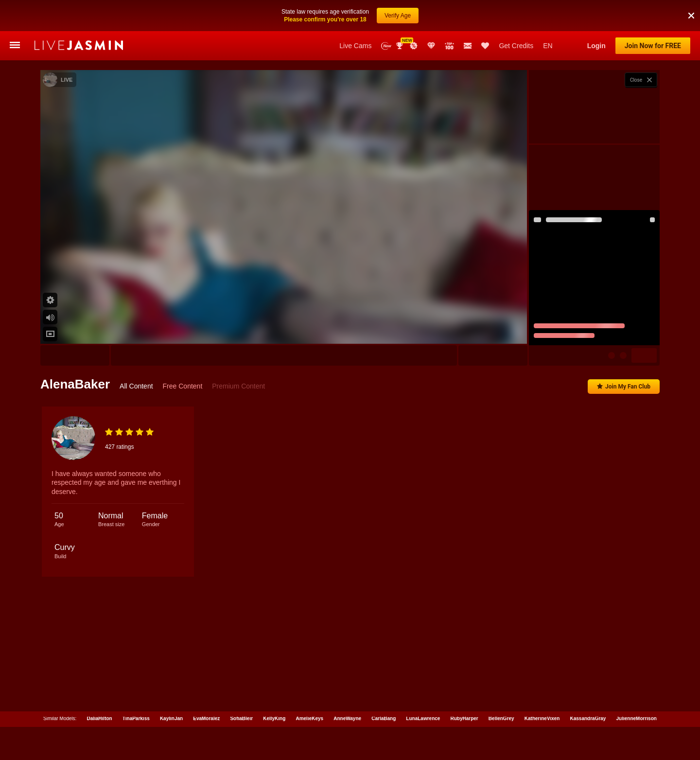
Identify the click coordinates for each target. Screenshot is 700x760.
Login (596, 46)
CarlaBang (384, 716)
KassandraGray (588, 716)
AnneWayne (347, 716)
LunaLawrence (423, 716)
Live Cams (355, 46)
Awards (401, 46)
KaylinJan (171, 716)
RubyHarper (464, 716)
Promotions (414, 46)
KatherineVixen (542, 716)
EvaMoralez (206, 716)
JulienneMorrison (637, 716)
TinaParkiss (136, 716)
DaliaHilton (99, 716)
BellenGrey (501, 716)
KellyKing (274, 716)
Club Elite (431, 46)
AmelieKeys (309, 716)
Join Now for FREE (653, 46)
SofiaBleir (241, 716)
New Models (386, 46)
